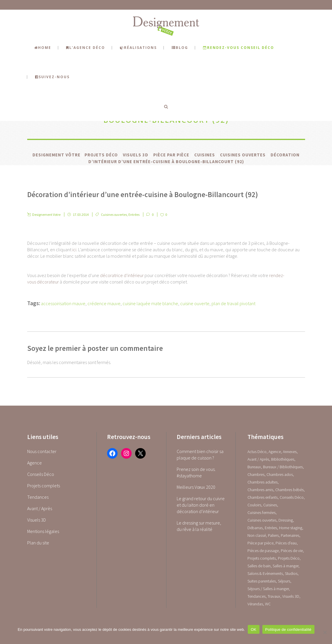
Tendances (38, 497)
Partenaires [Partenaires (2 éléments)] (290, 535)
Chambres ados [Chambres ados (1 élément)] (280, 474)
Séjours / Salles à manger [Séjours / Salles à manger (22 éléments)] (268, 589)
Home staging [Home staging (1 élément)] (291, 528)
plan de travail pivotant (233, 303)
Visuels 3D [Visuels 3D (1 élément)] (291, 596)
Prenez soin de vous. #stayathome (196, 472)
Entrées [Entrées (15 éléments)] (271, 528)
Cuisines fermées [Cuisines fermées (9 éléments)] (262, 513)
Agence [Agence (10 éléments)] (275, 452)
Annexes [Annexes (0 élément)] (290, 452)
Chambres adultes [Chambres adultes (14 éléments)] (263, 482)
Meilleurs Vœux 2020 (196, 487)
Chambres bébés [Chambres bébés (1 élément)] (289, 490)
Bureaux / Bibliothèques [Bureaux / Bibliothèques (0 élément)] (283, 467)
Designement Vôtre (56, 155)
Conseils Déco (41, 474)
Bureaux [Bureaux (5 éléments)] (254, 467)
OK (253, 630)
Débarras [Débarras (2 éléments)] (255, 528)
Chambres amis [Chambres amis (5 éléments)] (260, 490)
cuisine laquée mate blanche (150, 303)
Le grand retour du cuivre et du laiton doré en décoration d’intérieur (201, 505)
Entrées (134, 215)
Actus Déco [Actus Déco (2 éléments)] (257, 452)
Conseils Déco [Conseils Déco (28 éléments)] (292, 497)
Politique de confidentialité (288, 630)
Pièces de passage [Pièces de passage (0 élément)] (263, 551)
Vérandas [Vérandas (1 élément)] (255, 604)
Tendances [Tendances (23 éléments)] (257, 596)
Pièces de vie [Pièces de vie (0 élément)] (292, 551)
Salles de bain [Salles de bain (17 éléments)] (259, 566)
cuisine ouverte (195, 303)
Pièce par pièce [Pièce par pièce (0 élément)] (260, 543)
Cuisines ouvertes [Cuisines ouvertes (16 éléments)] (262, 520)
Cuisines (205, 155)
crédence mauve (104, 303)
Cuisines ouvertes (243, 155)
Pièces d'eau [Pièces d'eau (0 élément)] (286, 543)
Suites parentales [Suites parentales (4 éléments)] (262, 581)
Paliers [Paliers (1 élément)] (273, 535)
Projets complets (44, 486)
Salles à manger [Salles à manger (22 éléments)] (285, 566)
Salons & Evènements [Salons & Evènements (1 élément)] (265, 573)
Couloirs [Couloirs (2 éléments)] (254, 505)
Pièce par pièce (171, 155)
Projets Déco (101, 155)
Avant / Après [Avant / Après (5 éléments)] (258, 459)
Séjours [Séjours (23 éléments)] (284, 581)
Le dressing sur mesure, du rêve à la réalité (199, 526)
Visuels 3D (136, 155)
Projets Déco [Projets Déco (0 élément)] (289, 558)
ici (74, 250)
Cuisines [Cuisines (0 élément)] (270, 505)
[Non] (325, 632)
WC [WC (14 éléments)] (268, 604)
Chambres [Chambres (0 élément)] (256, 474)
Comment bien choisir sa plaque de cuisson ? (200, 455)
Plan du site (38, 543)
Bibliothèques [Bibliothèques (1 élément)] (283, 459)
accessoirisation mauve (63, 303)
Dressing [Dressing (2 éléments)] (286, 520)
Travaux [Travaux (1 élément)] (274, 596)
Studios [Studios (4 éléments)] (291, 573)
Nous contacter (42, 451)
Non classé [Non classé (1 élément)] (257, 535)
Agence (35, 463)
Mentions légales (43, 531)
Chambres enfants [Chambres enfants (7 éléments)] (263, 497)
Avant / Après (40, 508)
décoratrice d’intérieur (122, 275)
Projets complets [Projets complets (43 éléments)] (262, 558)
